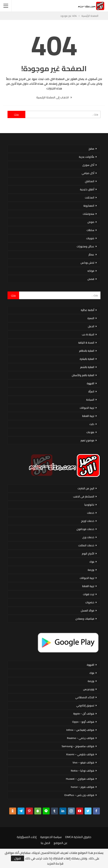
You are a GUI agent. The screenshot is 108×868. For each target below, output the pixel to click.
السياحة (90, 400)
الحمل (91, 326)
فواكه (91, 271)
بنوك (92, 562)
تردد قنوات (89, 594)
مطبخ (91, 149)
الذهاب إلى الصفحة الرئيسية (54, 97)
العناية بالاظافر (87, 351)
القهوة (91, 383)
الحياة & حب (88, 334)
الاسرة (91, 318)
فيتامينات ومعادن (85, 619)
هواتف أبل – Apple (84, 714)
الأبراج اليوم (88, 553)
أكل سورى (88, 165)
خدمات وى (88, 537)
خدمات (91, 513)
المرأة (91, 391)
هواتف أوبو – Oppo (83, 722)
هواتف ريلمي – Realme (81, 738)
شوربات (90, 238)
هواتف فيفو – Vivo (83, 762)
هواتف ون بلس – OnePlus (79, 795)
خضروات (90, 602)
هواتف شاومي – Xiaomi (80, 754)
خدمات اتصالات (86, 545)
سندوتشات (88, 214)
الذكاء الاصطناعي (85, 697)
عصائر (91, 255)
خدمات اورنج (88, 521)
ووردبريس (89, 689)
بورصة (91, 570)
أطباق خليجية (87, 189)
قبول (17, 858)
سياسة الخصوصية (51, 837)
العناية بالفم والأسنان (83, 375)
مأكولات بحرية (87, 157)
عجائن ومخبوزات (85, 246)
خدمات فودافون (85, 529)
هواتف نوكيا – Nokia (83, 771)
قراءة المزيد (55, 863)
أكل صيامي (88, 173)
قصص (91, 279)
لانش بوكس (87, 263)
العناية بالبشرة (87, 359)
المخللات (90, 197)
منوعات (90, 432)
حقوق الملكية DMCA (78, 837)
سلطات (90, 230)
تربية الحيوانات (87, 408)
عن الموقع (61, 843)
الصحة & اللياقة (86, 343)
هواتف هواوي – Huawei (80, 779)
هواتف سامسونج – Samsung (78, 746)
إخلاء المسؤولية (27, 837)
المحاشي (90, 181)
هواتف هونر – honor (83, 787)
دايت (92, 424)
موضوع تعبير (87, 440)
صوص (91, 222)
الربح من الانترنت (86, 488)
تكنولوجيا (89, 505)
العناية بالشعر (87, 367)
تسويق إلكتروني (85, 705)
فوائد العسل (87, 610)
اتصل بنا (45, 843)
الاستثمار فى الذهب (84, 496)
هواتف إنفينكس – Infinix (80, 730)
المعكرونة (89, 206)
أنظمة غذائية (87, 310)
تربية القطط (88, 416)
